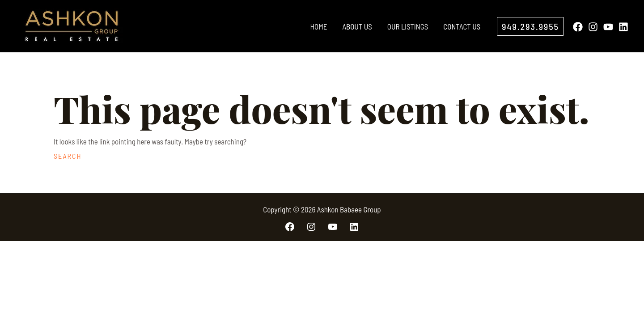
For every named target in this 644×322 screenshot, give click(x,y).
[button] (530, 26)
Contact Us (462, 26)
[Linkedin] (623, 27)
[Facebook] (578, 27)
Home (318, 26)
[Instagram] (593, 27)
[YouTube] (608, 27)
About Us (357, 26)
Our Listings (408, 26)
